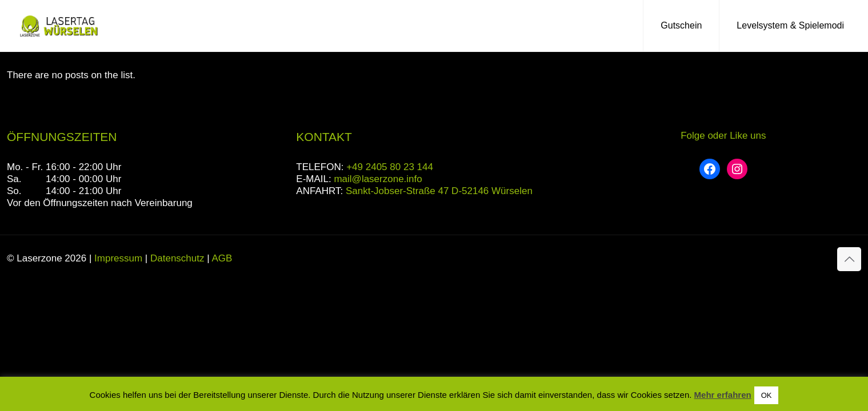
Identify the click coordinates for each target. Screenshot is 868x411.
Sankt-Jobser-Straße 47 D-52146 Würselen (439, 191)
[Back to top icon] (849, 259)
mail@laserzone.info (378, 179)
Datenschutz (177, 258)
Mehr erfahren (723, 395)
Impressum (118, 258)
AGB (222, 258)
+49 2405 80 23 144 (390, 167)
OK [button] (767, 395)
